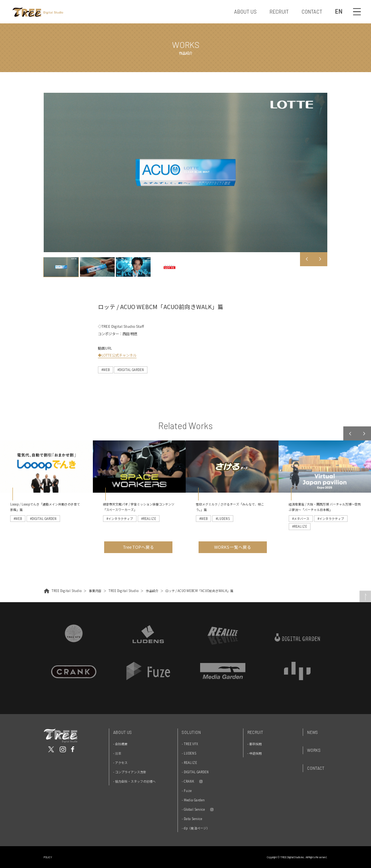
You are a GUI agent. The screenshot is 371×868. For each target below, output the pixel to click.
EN (339, 12)
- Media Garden (193, 800)
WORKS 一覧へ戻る (233, 547)
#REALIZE (149, 519)
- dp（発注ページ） (196, 828)
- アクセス (120, 763)
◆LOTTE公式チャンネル (117, 355)
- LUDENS (189, 753)
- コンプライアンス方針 (130, 772)
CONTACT (312, 12)
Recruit (255, 732)
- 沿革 (117, 753)
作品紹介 (152, 591)
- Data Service (192, 819)
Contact (316, 768)
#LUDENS (223, 519)
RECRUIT (279, 12)
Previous (307, 259)
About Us (122, 732)
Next (320, 259)
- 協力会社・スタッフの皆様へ (134, 781)
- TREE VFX (190, 744)
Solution (191, 732)
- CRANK (188, 781)
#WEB (106, 370)
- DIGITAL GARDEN (195, 772)
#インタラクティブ (120, 519)
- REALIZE (189, 763)
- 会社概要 (120, 744)
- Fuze (187, 791)
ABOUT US (245, 12)
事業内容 (95, 591)
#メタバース (301, 519)
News (312, 732)
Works (314, 750)
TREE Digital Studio (67, 591)
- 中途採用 (255, 753)
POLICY (48, 857)
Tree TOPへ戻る (138, 547)
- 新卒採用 (255, 744)
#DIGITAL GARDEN (131, 370)
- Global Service (193, 809)
